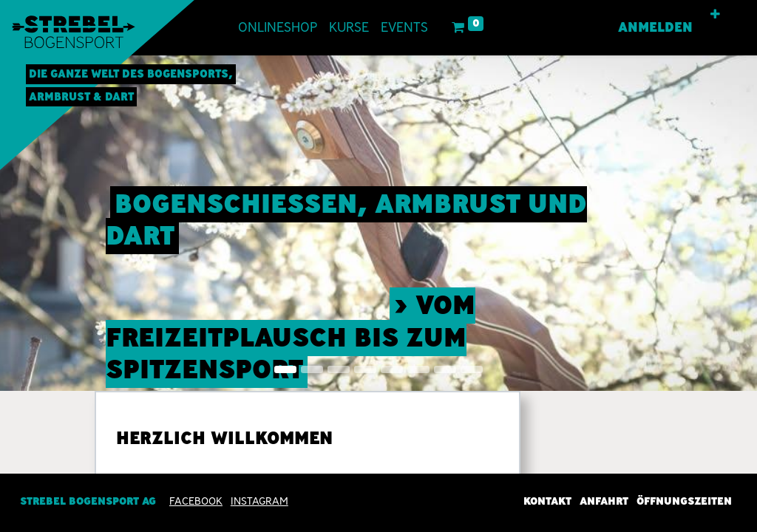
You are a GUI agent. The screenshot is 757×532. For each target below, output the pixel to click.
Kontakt (547, 501)
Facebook (196, 501)
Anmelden (655, 27)
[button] (715, 15)
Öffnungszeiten (684, 501)
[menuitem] (278, 28)
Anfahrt (604, 501)
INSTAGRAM (259, 501)
